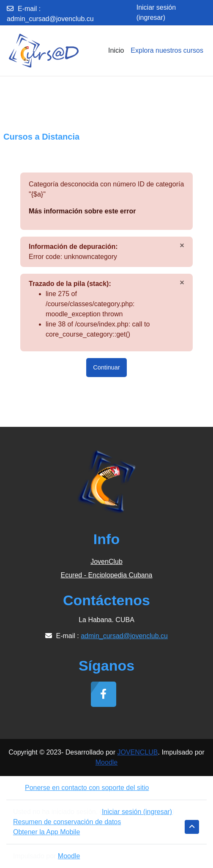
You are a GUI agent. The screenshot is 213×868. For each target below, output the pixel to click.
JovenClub (106, 562)
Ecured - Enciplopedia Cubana (106, 575)
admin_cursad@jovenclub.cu (50, 19)
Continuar (106, 367)
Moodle (106, 762)
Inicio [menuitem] (116, 50)
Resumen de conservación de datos (67, 822)
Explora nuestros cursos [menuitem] (167, 50)
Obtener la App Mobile (46, 832)
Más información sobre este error (82, 211)
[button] (192, 827)
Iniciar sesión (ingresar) (156, 12)
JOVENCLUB (137, 752)
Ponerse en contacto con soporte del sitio (81, 788)
